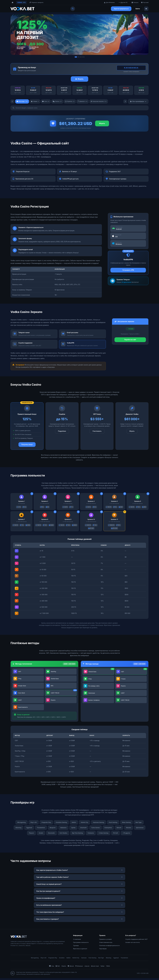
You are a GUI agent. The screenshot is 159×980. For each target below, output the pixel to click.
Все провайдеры (138, 102)
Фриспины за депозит (80, 950)
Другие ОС (123, 2)
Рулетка (73, 102)
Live (47, 102)
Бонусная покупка (103, 102)
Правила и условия (105, 941)
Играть (80, 79)
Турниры (76, 947)
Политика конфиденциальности (109, 947)
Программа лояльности (81, 944)
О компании (77, 941)
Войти (138, 9)
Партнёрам (103, 950)
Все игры (23, 102)
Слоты (60, 102)
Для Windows (109, 2)
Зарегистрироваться (121, 9)
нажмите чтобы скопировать (130, 72)
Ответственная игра (106, 944)
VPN (21, 2)
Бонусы (135, 2)
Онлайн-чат (129, 944)
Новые (36, 102)
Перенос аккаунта (36, 2)
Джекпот (86, 102)
